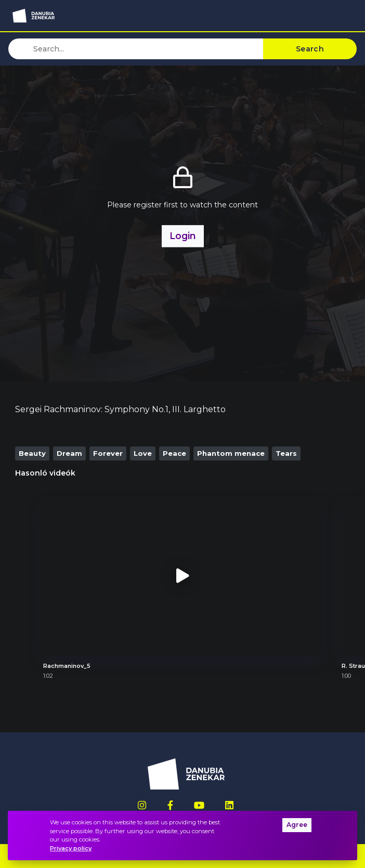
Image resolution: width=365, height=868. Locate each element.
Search (310, 49)
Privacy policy (71, 848)
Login (183, 236)
